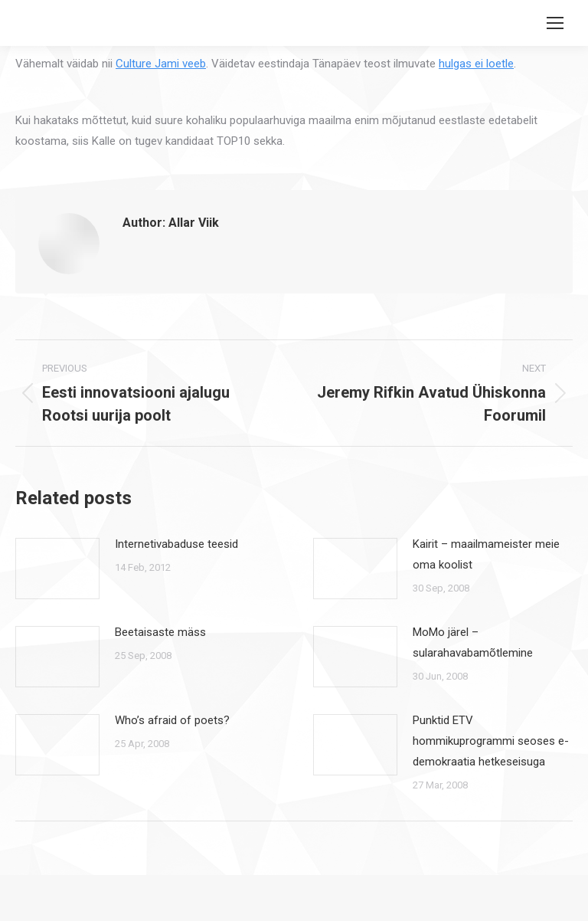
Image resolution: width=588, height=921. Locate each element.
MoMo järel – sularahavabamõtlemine (473, 642)
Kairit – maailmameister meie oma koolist (486, 554)
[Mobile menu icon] (555, 23)
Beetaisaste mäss (160, 632)
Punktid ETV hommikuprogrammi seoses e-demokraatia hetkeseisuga (491, 741)
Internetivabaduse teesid (176, 544)
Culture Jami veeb (161, 64)
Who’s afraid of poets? (172, 720)
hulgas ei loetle (476, 64)
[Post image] (57, 569)
